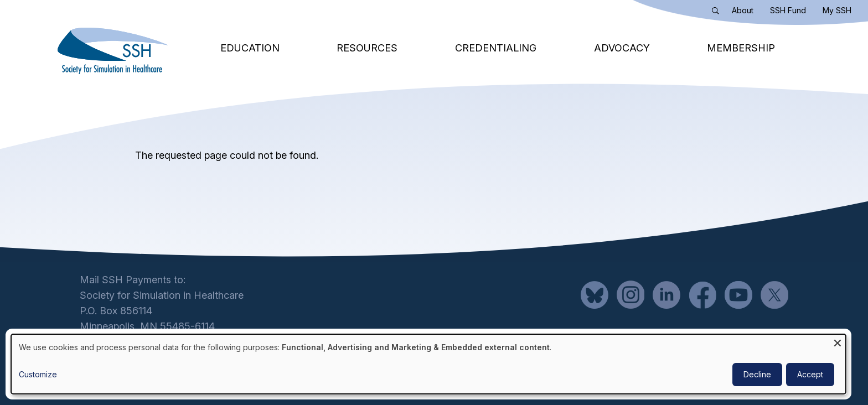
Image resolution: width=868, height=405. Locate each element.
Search (718, 13)
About (743, 10)
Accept (810, 374)
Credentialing (496, 48)
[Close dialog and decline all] (838, 341)
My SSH (837, 10)
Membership (741, 48)
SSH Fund (788, 10)
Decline (757, 374)
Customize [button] (38, 374)
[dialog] (428, 364)
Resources (367, 48)
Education (250, 48)
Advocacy (622, 48)
